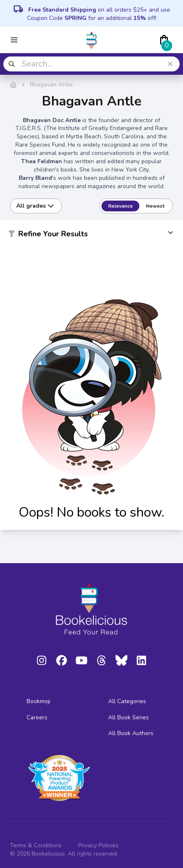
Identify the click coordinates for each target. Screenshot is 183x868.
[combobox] (91, 64)
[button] (91, 235)
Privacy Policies (98, 845)
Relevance (120, 206)
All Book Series (129, 717)
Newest (155, 206)
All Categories (127, 701)
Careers (37, 717)
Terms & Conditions (36, 845)
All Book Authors (131, 733)
